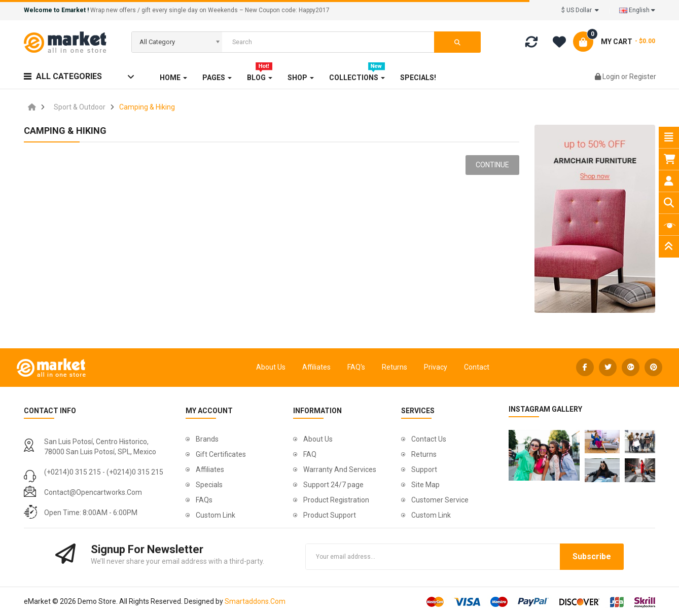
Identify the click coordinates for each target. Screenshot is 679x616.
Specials (209, 485)
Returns (395, 367)
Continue (492, 165)
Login (612, 77)
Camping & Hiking (147, 107)
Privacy (436, 367)
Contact (477, 367)
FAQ (310, 454)
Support (424, 469)
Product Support (330, 515)
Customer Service (440, 500)
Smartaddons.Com (255, 601)
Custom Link (216, 515)
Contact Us (429, 439)
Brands (207, 439)
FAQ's (356, 367)
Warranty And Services (340, 469)
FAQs (204, 500)
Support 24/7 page (333, 485)
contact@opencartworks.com (93, 492)
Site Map (425, 485)
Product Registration (336, 500)
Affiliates (316, 367)
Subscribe (592, 556)
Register (643, 77)
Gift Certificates (221, 454)
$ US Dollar (580, 10)
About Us (271, 367)
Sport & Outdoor (80, 107)
